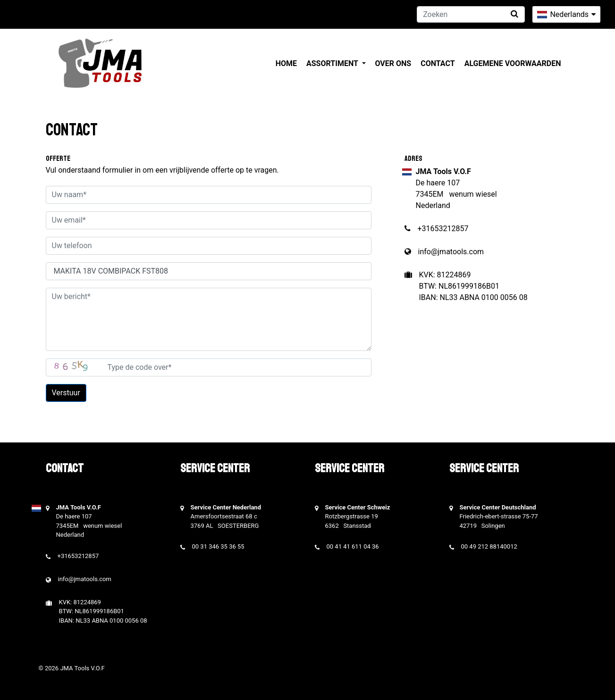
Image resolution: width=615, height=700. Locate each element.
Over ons (393, 63)
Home (286, 63)
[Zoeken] (471, 14)
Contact (438, 63)
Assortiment (333, 63)
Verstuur (66, 393)
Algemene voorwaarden (513, 63)
